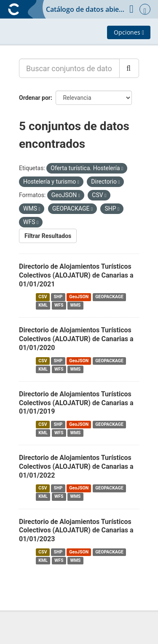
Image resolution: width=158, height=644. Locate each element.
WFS (59, 305)
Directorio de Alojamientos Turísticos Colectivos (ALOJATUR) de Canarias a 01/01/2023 (76, 530)
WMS (75, 305)
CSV (43, 297)
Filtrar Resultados (48, 236)
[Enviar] (129, 68)
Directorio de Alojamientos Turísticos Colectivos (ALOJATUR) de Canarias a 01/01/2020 (76, 339)
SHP (58, 297)
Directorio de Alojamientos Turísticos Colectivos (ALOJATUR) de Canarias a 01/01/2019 (76, 403)
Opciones (129, 32)
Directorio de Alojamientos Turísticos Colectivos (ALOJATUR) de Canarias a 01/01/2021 (76, 275)
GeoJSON (79, 297)
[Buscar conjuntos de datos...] (69, 68)
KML (43, 305)
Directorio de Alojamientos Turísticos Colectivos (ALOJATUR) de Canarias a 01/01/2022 (76, 466)
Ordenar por (35, 98)
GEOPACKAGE (109, 297)
